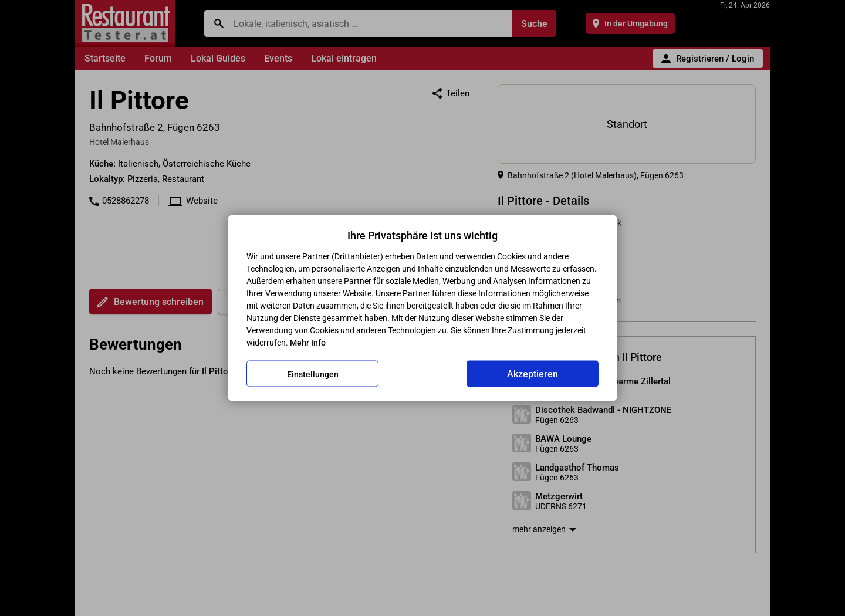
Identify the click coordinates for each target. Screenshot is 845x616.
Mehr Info (308, 343)
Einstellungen (313, 374)
